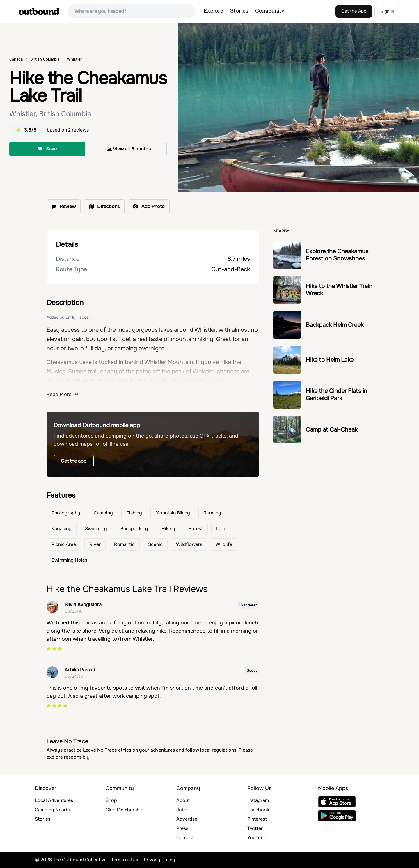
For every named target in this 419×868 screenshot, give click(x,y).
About (183, 800)
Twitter (255, 828)
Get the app (74, 461)
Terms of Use (125, 860)
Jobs (182, 810)
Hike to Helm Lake (330, 360)
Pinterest (257, 819)
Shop (111, 800)
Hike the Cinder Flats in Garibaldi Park (337, 395)
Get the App (354, 11)
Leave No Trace (100, 750)
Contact (185, 838)
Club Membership (125, 810)
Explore (213, 11)
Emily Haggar (78, 317)
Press (182, 828)
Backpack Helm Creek (335, 325)
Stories (239, 11)
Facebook (258, 810)
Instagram (258, 800)
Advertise (187, 819)
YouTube (257, 838)
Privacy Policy (159, 860)
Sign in (387, 11)
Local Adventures (54, 800)
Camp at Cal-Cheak (332, 430)
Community (270, 11)
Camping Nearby (53, 810)
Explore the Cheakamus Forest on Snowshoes (337, 255)
